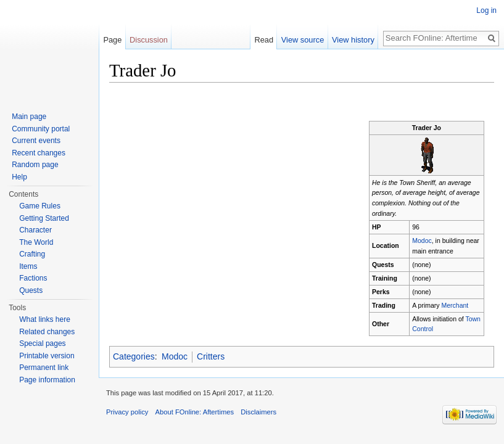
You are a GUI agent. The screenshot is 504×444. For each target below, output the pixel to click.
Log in (486, 10)
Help (19, 177)
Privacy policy (127, 412)
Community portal (41, 129)
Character (35, 230)
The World (36, 242)
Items (28, 266)
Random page (35, 165)
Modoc (422, 240)
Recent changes (39, 153)
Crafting (32, 254)
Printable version (47, 356)
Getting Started (44, 218)
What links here (45, 319)
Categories (134, 356)
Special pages (42, 343)
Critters (211, 356)
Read (264, 40)
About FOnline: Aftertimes (195, 412)
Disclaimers (258, 412)
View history (353, 40)
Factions (33, 278)
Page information (47, 380)
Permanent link (44, 368)
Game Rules (40, 206)
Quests (31, 290)
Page (112, 40)
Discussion (149, 40)
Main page (29, 117)
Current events (36, 141)
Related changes (47, 332)
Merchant (455, 305)
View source (303, 40)
